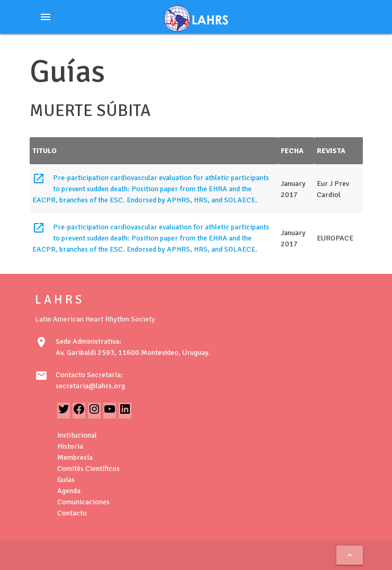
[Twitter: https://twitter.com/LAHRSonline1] (64, 413)
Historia (70, 446)
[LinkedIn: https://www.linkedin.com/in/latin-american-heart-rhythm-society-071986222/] (125, 413)
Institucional (77, 435)
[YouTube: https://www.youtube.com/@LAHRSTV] (110, 413)
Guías (66, 480)
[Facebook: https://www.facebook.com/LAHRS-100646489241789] (79, 413)
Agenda (69, 491)
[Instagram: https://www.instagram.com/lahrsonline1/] (94, 413)
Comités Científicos (88, 469)
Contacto (72, 513)
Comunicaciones (83, 502)
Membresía (75, 457)
